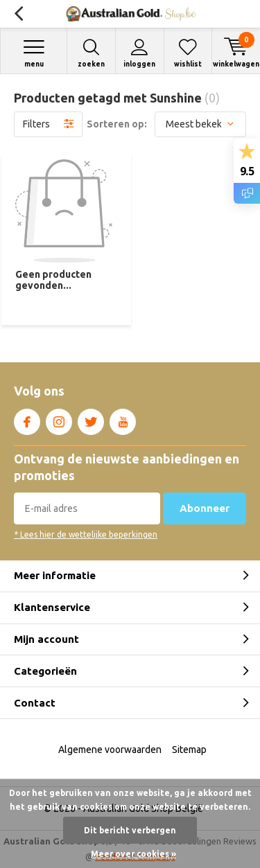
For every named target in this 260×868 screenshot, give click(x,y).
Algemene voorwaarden (110, 750)
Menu (34, 53)
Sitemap (189, 750)
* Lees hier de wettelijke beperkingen (86, 534)
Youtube (123, 419)
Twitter (91, 419)
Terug (18, 14)
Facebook (27, 419)
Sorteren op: (117, 124)
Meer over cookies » (133, 854)
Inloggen (140, 53)
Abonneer (205, 508)
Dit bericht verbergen (130, 830)
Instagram (59, 419)
